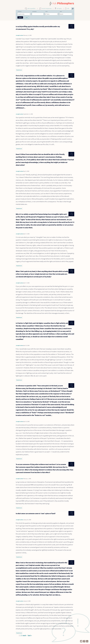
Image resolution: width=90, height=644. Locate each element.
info (68, 8)
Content (20, 11)
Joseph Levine (19, 35)
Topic (46, 11)
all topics (59, 8)
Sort (61, 11)
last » (30, 635)
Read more (19, 70)
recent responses (47, 8)
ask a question (32, 8)
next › (25, 635)
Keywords (34, 11)
